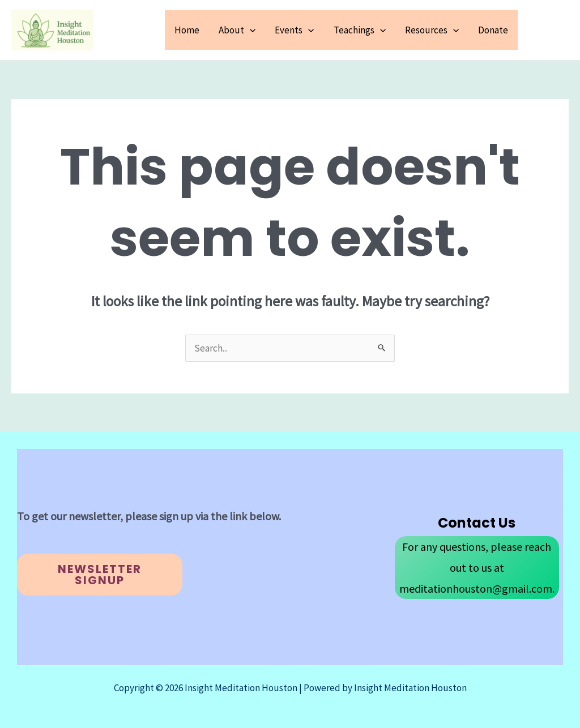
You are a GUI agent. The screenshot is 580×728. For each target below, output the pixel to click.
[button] (250, 30)
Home (187, 30)
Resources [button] (432, 30)
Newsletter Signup (100, 575)
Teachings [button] (360, 30)
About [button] (237, 30)
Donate (493, 30)
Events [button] (294, 30)
